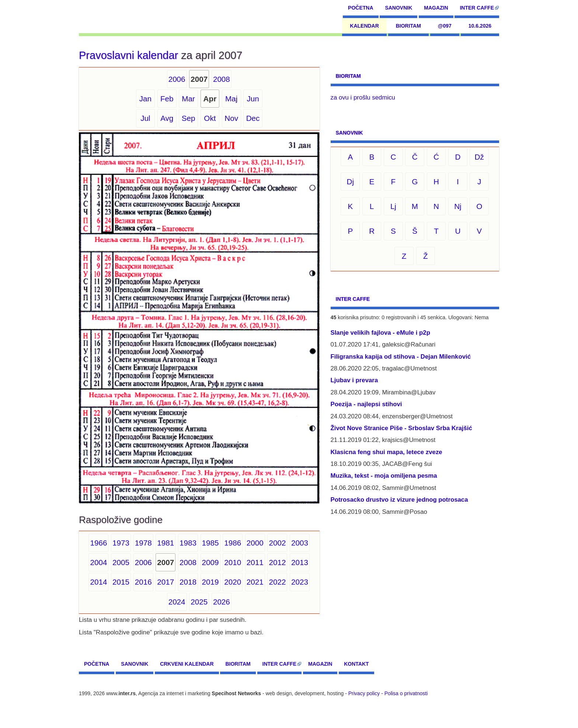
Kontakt (356, 664)
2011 (255, 562)
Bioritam (408, 26)
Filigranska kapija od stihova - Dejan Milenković (401, 357)
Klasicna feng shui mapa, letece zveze (387, 452)
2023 (300, 582)
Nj (458, 206)
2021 (255, 582)
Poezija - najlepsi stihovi (366, 404)
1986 (233, 543)
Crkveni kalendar (187, 664)
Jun (253, 99)
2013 (300, 562)
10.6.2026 (480, 26)
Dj (351, 182)
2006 (177, 79)
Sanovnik (398, 8)
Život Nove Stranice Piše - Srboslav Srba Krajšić (401, 428)
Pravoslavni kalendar (128, 55)
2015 (121, 582)
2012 (277, 562)
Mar (188, 99)
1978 (143, 543)
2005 (121, 562)
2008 (222, 79)
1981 (166, 543)
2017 (166, 582)
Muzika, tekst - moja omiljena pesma (384, 476)
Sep (189, 118)
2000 (255, 543)
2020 (233, 582)
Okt (210, 118)
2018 (188, 582)
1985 (210, 543)
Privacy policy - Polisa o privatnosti (388, 693)
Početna (361, 8)
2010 (233, 562)
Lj (393, 206)
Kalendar (364, 26)
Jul (145, 118)
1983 (188, 543)
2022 (277, 582)
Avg (167, 118)
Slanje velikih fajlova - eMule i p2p (380, 333)
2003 (300, 543)
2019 (210, 582)
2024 (177, 602)
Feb (167, 99)
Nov (231, 118)
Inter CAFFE (477, 8)
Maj (231, 99)
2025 (199, 602)
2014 (98, 582)
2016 (143, 582)
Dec (253, 118)
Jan (145, 99)
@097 (445, 26)
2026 (222, 602)
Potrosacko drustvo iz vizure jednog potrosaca (399, 500)
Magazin (436, 8)
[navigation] (113, 17)
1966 (98, 543)
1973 (121, 543)
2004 (98, 562)
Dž (479, 157)
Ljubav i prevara (354, 380)
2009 (210, 562)
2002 (277, 543)
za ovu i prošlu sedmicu (363, 97)
